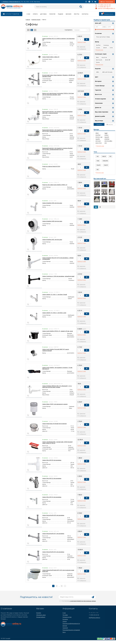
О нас (28, 14)
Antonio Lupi (99, 137)
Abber (97, 133)
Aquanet (107, 137)
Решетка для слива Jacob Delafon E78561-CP (55, 185)
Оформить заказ (41, 615)
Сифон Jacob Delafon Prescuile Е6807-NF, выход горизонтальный (56, 350)
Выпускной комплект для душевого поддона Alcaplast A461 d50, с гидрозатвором (57, 112)
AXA (106, 143)
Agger (106, 133)
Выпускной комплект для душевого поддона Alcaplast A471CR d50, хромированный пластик (57, 131)
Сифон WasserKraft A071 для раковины (53, 534)
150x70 (98, 165)
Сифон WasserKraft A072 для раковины (53, 552)
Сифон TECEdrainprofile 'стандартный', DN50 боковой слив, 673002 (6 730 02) (57, 442)
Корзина (39, 613)
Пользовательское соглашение (71, 630)
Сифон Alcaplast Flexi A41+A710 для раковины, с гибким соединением (58, 258)
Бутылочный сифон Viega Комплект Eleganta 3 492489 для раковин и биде (59, 76)
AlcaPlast (98, 135)
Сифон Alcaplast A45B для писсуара (52, 221)
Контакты (85, 14)
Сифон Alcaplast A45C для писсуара (52, 239)
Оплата (35, 14)
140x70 (104, 156)
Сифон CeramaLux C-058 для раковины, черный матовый (58, 276)
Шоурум (65, 626)
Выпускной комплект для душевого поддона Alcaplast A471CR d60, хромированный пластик (57, 149)
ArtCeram (98, 141)
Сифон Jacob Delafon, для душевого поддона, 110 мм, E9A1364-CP (57, 368)
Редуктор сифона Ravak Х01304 (51, 166)
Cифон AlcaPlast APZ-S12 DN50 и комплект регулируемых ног (58, 39)
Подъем (60, 14)
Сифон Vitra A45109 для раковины (52, 460)
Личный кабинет (41, 617)
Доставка (43, 14)
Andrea (106, 135)
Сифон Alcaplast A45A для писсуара (52, 203)
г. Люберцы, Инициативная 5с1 (11, 2)
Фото (64, 632)
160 (97, 170)
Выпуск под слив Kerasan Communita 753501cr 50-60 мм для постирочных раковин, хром (58, 94)
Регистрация (110, 2)
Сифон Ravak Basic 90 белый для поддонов (54, 424)
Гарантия (52, 14)
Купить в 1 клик (82, 42)
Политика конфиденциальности (71, 623)
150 (110, 156)
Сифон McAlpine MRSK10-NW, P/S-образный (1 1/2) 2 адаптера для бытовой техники (57, 387)
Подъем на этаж (67, 617)
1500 (98, 161)
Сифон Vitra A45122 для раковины (52, 478)
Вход (103, 2)
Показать (99, 124)
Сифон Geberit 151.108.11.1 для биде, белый (55, 294)
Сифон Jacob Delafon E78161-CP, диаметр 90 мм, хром (58, 331)
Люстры (77, 14)
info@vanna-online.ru (94, 618)
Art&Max (107, 139)
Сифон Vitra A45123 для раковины (52, 497)
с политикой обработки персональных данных (83, 601)
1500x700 (105, 161)
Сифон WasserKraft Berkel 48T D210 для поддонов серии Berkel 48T (58, 571)
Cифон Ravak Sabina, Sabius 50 (51, 57)
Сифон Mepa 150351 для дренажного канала (55, 404)
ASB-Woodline (108, 141)
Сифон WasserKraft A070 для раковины (53, 515)
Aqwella (98, 139)
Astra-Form (99, 143)
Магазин (68, 14)
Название (77, 30)
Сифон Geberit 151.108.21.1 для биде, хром (54, 313)
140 (97, 156)
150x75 (106, 165)
